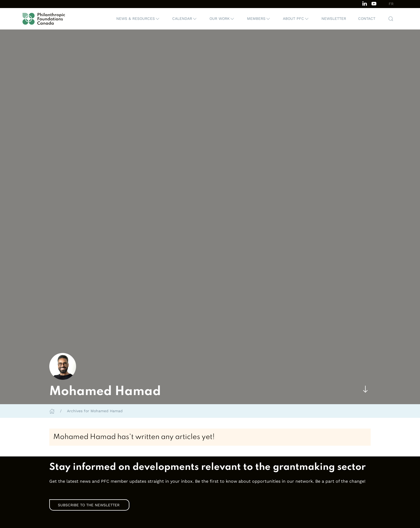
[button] (138, 19)
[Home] (52, 411)
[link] (210, 467)
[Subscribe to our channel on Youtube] (374, 3)
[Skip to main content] (365, 389)
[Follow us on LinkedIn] (365, 3)
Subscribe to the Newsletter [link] (89, 505)
